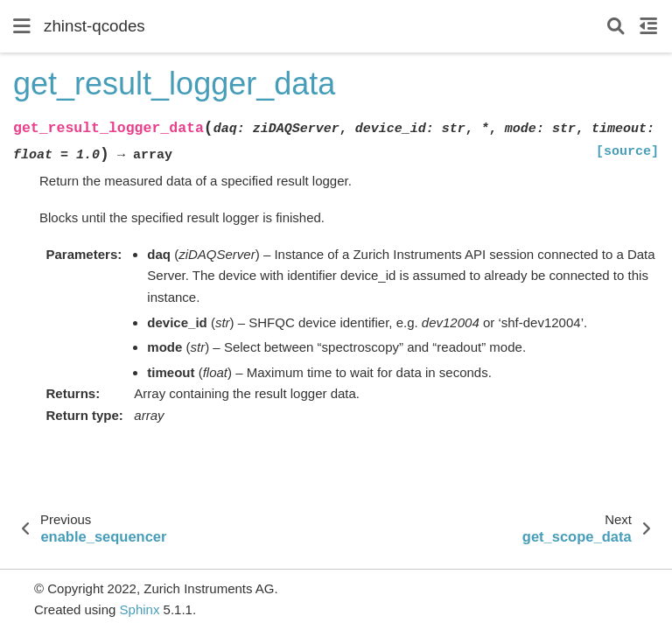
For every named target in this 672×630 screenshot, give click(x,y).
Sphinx (140, 609)
